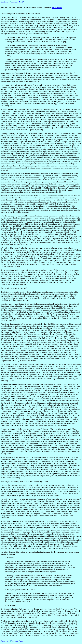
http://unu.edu (57, 8)
